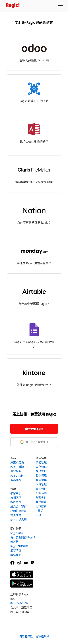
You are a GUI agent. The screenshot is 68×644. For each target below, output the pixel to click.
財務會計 (41, 497)
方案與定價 (17, 462)
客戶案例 (16, 502)
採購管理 (41, 471)
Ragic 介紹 (17, 533)
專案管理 (41, 489)
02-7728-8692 (19, 603)
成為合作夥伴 (18, 506)
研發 (38, 515)
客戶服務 (41, 502)
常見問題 (16, 515)
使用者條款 (26, 636)
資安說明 (16, 471)
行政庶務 (41, 506)
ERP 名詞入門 (18, 520)
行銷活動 (41, 493)
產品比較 (16, 480)
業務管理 (41, 462)
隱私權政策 (42, 636)
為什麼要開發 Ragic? (23, 537)
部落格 (14, 542)
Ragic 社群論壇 (19, 546)
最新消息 (16, 550)
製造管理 (41, 476)
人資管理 (41, 484)
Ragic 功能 (17, 476)
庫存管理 (41, 467)
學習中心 (16, 493)
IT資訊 (40, 511)
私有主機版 (17, 467)
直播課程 (16, 498)
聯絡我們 (16, 555)
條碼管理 (41, 480)
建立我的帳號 (34, 429)
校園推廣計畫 (18, 511)
